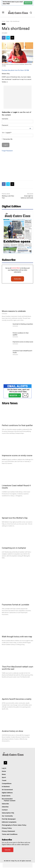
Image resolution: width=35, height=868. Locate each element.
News (8, 21)
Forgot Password (7, 151)
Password (5, 125)
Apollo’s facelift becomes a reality (17, 699)
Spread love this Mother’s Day (15, 518)
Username (5, 119)
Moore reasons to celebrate (14, 311)
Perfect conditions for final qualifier (17, 425)
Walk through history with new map (17, 637)
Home (3, 21)
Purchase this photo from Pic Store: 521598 (15, 70)
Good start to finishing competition (23, 324)
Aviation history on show (13, 731)
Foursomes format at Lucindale (15, 605)
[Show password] (30, 128)
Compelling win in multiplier (14, 548)
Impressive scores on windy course (23, 342)
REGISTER (28, 3)
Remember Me (7, 139)
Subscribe (18, 279)
